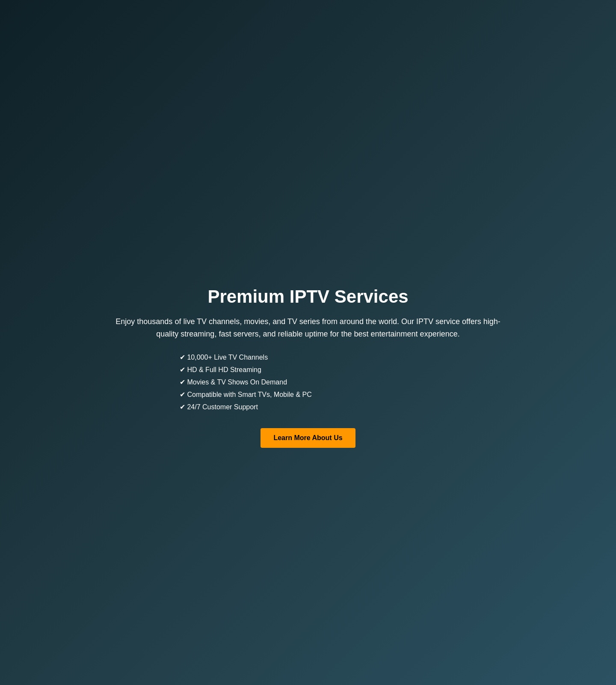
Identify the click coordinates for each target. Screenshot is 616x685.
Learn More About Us (308, 438)
